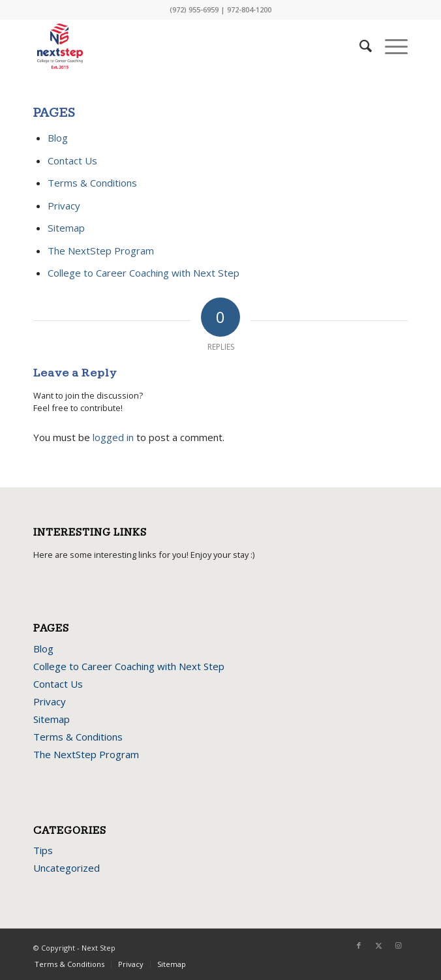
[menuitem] (359, 46)
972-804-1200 (249, 9)
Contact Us (72, 161)
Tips (43, 850)
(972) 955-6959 (194, 9)
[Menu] (390, 46)
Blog (58, 138)
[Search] (359, 46)
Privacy (64, 206)
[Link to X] (378, 945)
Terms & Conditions (92, 183)
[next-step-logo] (183, 46)
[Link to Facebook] (359, 945)
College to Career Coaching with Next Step (144, 273)
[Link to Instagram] (398, 945)
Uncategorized (67, 868)
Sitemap (66, 228)
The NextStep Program (101, 251)
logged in (113, 437)
